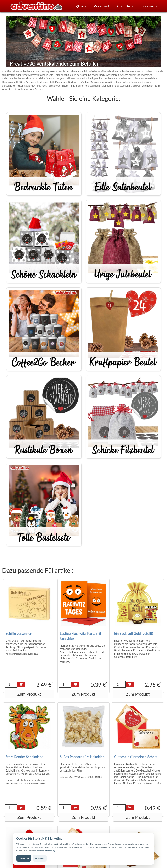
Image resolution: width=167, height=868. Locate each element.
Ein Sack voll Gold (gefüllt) (134, 634)
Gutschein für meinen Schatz (136, 757)
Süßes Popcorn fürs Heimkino (82, 757)
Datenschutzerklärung (45, 851)
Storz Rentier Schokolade (24, 757)
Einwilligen (24, 858)
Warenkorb (102, 6)
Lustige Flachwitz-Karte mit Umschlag (80, 636)
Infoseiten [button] (148, 6)
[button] (125, 6)
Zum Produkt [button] (29, 694)
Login (81, 6)
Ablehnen (40, 858)
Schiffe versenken (19, 634)
